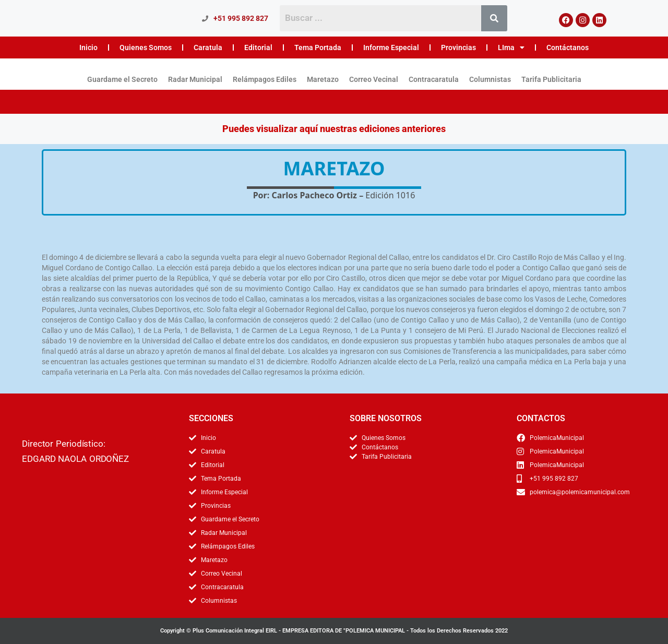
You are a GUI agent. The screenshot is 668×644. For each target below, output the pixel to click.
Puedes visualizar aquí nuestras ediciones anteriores (334, 129)
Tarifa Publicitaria (551, 79)
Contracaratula (434, 79)
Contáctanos (568, 47)
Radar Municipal (195, 79)
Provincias (458, 47)
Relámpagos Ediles (265, 79)
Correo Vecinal (374, 79)
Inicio (88, 47)
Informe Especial (391, 47)
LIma (511, 47)
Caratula (208, 47)
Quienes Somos (146, 47)
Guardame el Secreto (122, 79)
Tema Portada (318, 47)
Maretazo (323, 79)
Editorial (258, 47)
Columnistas (490, 79)
